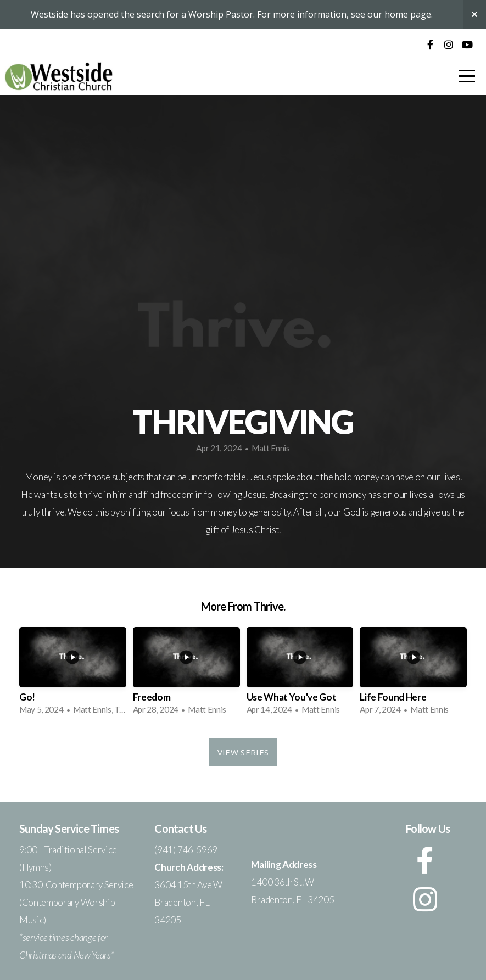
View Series (243, 752)
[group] (73, 674)
